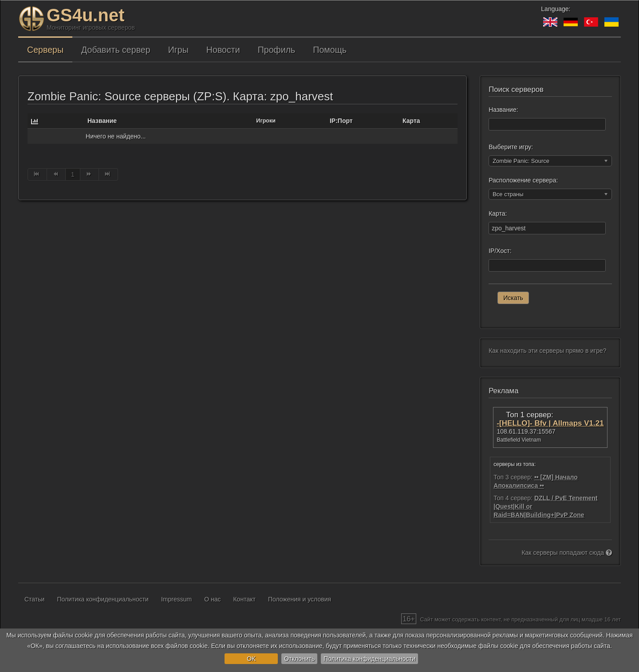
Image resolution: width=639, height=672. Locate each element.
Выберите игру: (511, 147)
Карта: (498, 213)
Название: (503, 110)
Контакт (244, 599)
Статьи (34, 599)
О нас (212, 599)
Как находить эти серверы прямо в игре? (547, 351)
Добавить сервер (116, 50)
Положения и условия (300, 599)
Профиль (277, 50)
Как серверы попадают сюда (567, 553)
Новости (223, 50)
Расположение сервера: (523, 180)
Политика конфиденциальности (369, 659)
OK (251, 659)
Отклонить (299, 659)
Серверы (45, 50)
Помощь (330, 50)
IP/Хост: (500, 251)
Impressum (176, 599)
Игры (178, 50)
